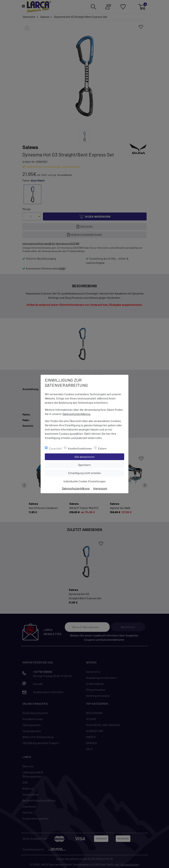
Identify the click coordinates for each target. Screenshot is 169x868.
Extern (102, 448)
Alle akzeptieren (99, 456)
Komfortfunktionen (80, 448)
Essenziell (55, 448)
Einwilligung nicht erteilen (93, 473)
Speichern (101, 465)
